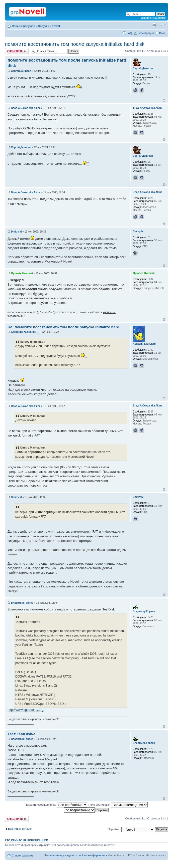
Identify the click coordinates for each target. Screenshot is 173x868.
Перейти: (114, 829)
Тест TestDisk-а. (22, 734)
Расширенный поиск (152, 18)
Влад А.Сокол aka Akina (26, 108)
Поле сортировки (118, 805)
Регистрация (146, 33)
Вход (162, 33)
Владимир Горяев (22, 603)
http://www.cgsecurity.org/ (26, 710)
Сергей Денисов (21, 71)
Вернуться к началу (164, 100)
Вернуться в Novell (20, 829)
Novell (56, 26)
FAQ (129, 33)
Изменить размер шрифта (162, 25)
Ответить (17, 51)
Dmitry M (16, 232)
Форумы (43, 26)
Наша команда (55, 855)
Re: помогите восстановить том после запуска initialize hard (63, 327)
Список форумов (23, 26)
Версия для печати (154, 25)
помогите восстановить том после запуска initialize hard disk (75, 44)
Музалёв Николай (22, 273)
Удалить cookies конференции (86, 855)
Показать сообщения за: (56, 805)
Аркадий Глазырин (23, 332)
